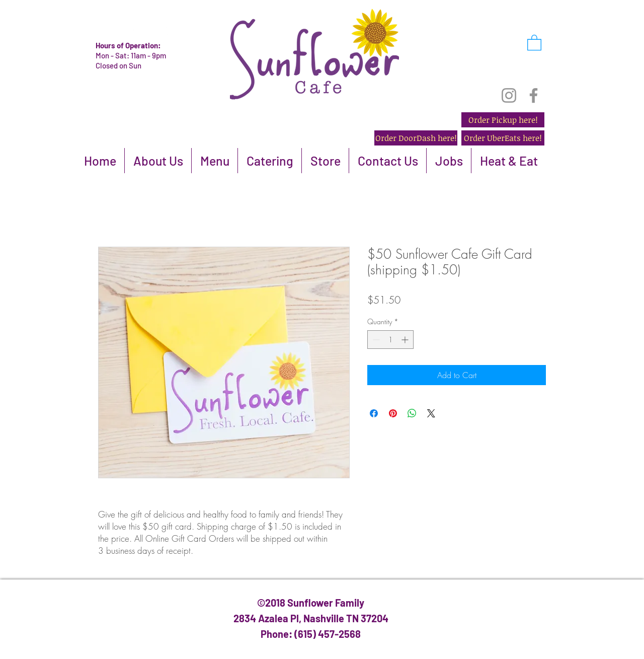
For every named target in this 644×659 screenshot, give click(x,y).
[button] (534, 42)
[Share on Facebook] (374, 413)
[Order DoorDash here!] (416, 138)
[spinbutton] (390, 340)
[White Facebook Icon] (133, 31)
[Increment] (406, 340)
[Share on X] (431, 413)
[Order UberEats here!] (503, 138)
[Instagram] (509, 95)
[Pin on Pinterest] (393, 413)
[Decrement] (375, 340)
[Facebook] (534, 95)
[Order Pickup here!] (503, 120)
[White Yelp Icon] (102, 31)
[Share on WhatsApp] (412, 413)
